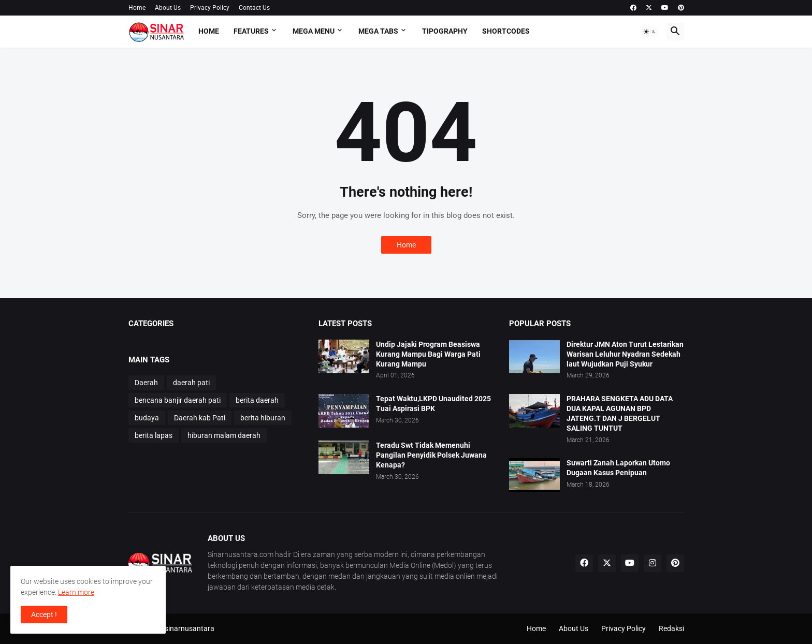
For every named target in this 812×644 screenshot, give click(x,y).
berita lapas (154, 435)
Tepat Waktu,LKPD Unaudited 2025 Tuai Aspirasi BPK (433, 404)
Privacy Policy (210, 8)
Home (137, 8)
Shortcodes (506, 31)
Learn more (76, 592)
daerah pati (191, 383)
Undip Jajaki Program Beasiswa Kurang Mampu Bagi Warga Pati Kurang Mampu (428, 354)
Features (251, 31)
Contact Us (254, 8)
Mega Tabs (378, 31)
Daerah (146, 383)
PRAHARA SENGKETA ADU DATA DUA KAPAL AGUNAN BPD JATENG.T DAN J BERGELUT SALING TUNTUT (620, 413)
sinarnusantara (190, 628)
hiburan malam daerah (224, 435)
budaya (147, 418)
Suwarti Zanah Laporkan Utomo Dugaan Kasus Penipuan (618, 468)
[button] (650, 32)
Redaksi (671, 628)
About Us (168, 8)
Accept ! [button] (44, 614)
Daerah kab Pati (200, 418)
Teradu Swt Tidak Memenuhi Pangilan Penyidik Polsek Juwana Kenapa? (431, 455)
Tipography (445, 31)
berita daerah (257, 400)
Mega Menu (314, 31)
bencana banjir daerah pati (178, 400)
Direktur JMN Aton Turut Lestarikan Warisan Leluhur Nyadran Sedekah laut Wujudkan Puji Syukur (625, 354)
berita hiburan (263, 418)
